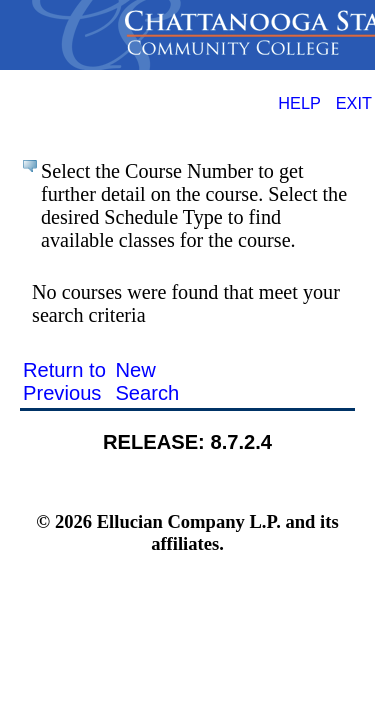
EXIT (354, 103)
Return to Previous (64, 381)
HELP (299, 103)
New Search (147, 381)
